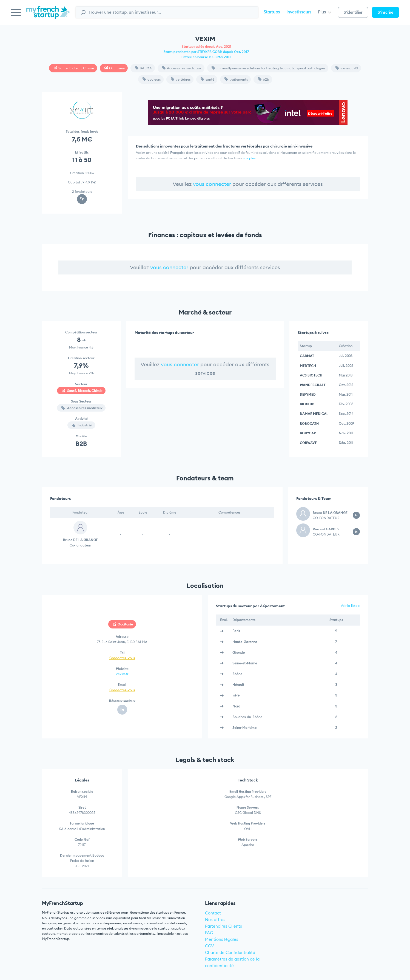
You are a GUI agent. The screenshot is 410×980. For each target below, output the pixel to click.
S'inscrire (385, 12)
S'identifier (353, 12)
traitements (236, 79)
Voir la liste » (350, 606)
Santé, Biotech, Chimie (74, 68)
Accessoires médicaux (182, 68)
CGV (210, 946)
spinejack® (347, 68)
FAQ (209, 933)
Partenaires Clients (223, 926)
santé (207, 79)
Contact (213, 913)
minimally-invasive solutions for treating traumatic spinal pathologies (268, 68)
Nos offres (215, 920)
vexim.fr (122, 674)
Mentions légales (222, 939)
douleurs (152, 79)
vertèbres (181, 79)
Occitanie (114, 68)
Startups (272, 12)
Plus (325, 12)
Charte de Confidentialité (230, 952)
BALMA (143, 68)
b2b (264, 79)
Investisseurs (299, 12)
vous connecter (212, 184)
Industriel (82, 425)
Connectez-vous (122, 658)
